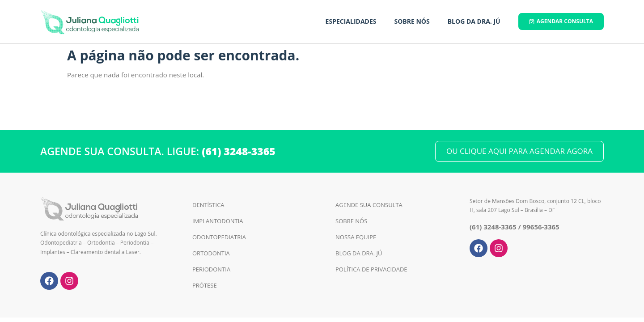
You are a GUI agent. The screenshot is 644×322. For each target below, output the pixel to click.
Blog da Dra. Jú (474, 21)
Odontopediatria (219, 237)
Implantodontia (218, 221)
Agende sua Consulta (369, 205)
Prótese (205, 285)
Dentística (208, 205)
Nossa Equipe (356, 237)
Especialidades (351, 21)
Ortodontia (211, 253)
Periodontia (211, 269)
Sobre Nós (412, 21)
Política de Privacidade (371, 269)
